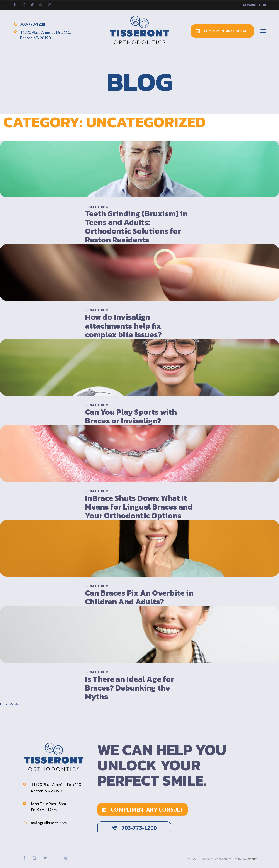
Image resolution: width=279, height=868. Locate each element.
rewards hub (255, 5)
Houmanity (249, 859)
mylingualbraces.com (44, 823)
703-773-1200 (29, 24)
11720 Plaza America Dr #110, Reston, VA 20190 (42, 35)
